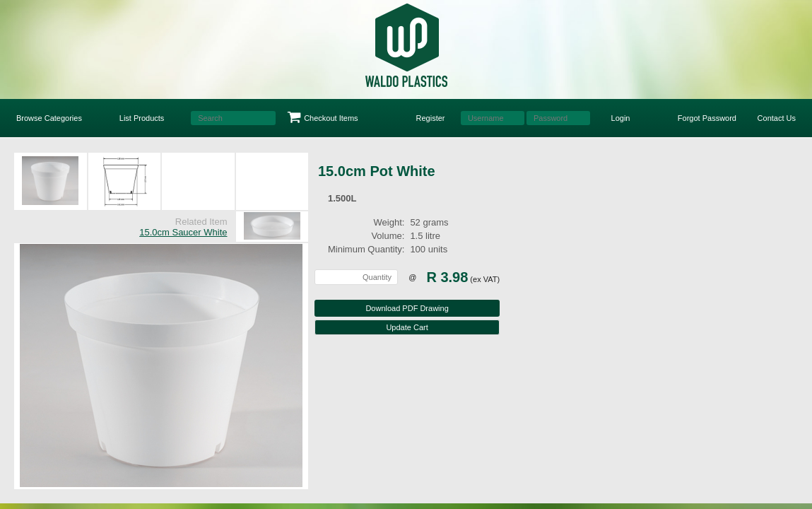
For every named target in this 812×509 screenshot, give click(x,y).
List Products (142, 118)
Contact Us (777, 118)
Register (431, 118)
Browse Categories (49, 118)
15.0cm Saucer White (183, 232)
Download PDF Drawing (407, 308)
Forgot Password (707, 118)
